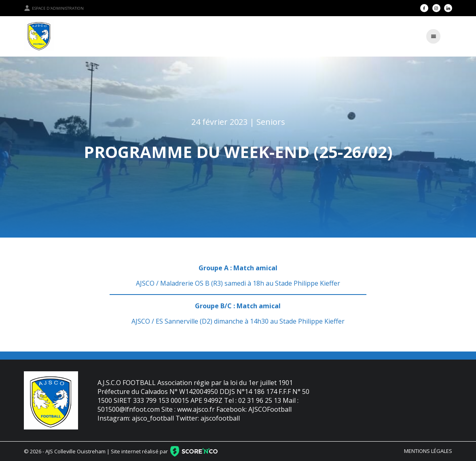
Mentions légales (428, 451)
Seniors (271, 122)
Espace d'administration (54, 8)
